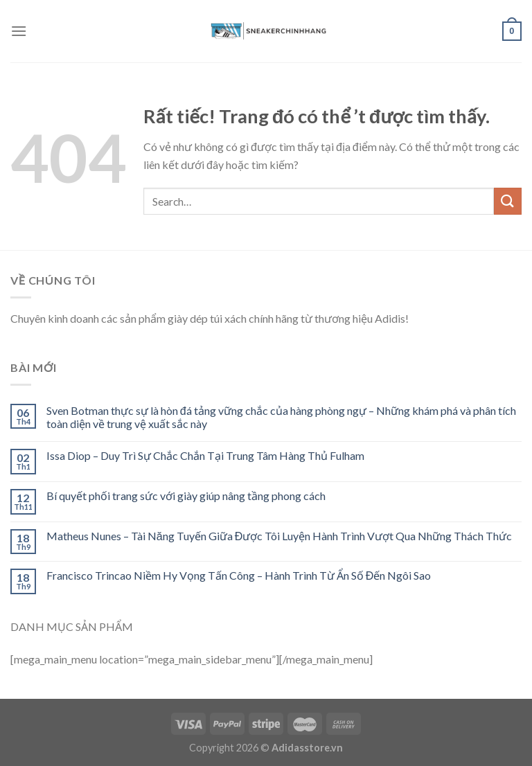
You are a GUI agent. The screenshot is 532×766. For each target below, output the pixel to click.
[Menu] (19, 31)
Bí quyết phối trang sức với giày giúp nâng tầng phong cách (186, 496)
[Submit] (508, 201)
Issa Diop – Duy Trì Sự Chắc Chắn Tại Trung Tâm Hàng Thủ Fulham (205, 455)
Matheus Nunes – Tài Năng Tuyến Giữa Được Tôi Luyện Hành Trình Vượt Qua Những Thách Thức (279, 536)
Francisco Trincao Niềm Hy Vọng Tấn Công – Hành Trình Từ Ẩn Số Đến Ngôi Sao (239, 575)
